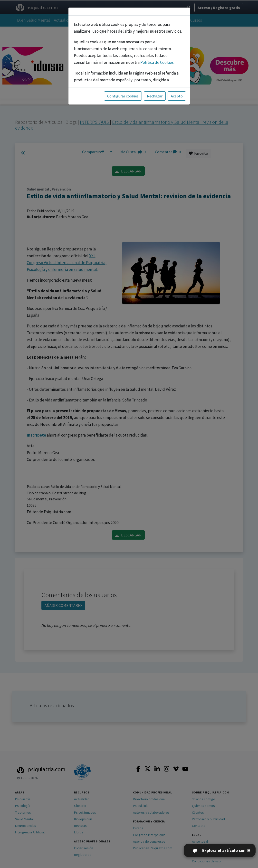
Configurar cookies (123, 96)
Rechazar (155, 96)
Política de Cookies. (157, 62)
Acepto (177, 96)
